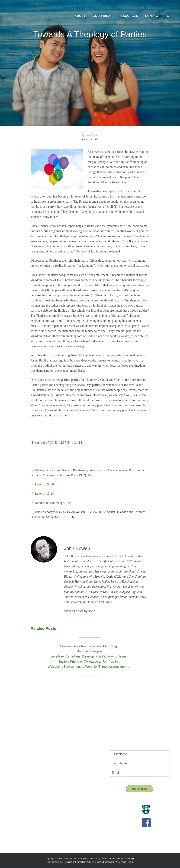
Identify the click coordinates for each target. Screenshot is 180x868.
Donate (67, 833)
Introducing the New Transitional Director (28, 828)
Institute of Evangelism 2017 (78, 862)
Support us (72, 827)
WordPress (121, 862)
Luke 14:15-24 (44, 494)
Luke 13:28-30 (44, 484)
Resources (71, 801)
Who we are (12, 811)
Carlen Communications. (112, 859)
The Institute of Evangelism (30, 16)
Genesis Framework (104, 862)
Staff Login (129, 859)
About (10, 801)
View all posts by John (80, 611)
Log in (131, 862)
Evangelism (12, 807)
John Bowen (91, 135)
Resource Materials (74, 807)
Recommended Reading (77, 815)
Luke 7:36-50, (49, 443)
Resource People (73, 811)
